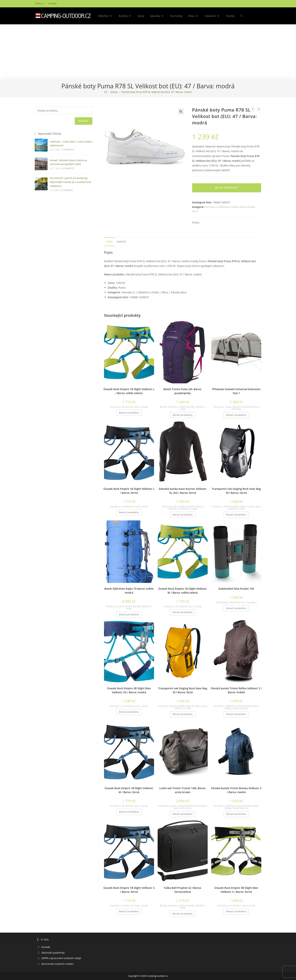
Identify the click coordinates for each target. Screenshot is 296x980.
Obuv (242, 207)
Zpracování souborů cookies (57, 964)
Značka (121, 242)
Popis (109, 242)
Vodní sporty (185, 808)
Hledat (84, 121)
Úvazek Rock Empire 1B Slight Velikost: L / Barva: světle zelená (129, 391)
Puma (196, 222)
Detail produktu (227, 188)
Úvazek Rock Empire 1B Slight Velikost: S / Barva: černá (129, 890)
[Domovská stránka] (106, 92)
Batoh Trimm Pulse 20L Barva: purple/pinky (183, 391)
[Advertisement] (148, 53)
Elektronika (234, 602)
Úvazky (145, 407)
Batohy (163, 407)
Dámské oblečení (195, 507)
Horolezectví (128, 407)
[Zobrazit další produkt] (259, 109)
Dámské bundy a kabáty (174, 507)
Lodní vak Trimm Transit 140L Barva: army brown (183, 790)
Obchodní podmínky (53, 953)
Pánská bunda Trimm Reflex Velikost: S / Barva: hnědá (236, 690)
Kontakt (52, 3)
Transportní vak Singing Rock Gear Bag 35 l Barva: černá (236, 491)
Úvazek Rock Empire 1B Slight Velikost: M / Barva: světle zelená (183, 591)
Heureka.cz (211, 207)
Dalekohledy (222, 602)
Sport (137, 407)
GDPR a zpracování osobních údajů (61, 958)
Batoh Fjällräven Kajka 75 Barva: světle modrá (129, 591)
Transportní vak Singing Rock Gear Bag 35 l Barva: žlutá (183, 690)
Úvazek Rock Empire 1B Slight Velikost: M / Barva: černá (129, 790)
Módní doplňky (187, 407)
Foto (243, 602)
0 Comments (68, 150)
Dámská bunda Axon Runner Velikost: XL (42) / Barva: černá (183, 491)
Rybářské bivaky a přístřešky (246, 408)
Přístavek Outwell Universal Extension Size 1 (236, 391)
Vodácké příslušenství (187, 806)
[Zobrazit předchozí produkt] (253, 109)
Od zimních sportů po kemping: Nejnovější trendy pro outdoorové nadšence (70, 182)
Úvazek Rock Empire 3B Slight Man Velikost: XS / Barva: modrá (129, 690)
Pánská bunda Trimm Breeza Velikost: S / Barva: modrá (236, 790)
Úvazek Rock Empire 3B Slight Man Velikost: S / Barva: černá (236, 890)
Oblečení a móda (228, 207)
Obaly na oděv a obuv (250, 507)
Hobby (228, 407)
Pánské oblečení (240, 708)
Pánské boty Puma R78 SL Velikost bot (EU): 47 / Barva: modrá (156, 92)
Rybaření (237, 407)
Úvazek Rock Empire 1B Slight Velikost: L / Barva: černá (129, 491)
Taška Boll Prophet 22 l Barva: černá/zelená (183, 890)
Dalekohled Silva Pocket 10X (236, 589)
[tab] (109, 242)
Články (40, 3)
